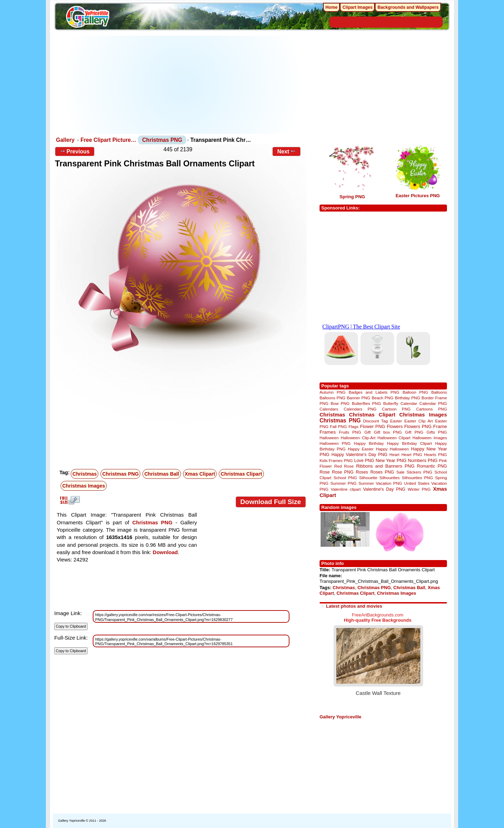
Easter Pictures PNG (418, 196)
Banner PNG (359, 398)
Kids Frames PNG (336, 460)
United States (417, 483)
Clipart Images (357, 7)
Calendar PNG (433, 403)
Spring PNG (352, 197)
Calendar (409, 403)
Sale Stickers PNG (414, 472)
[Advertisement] (182, 85)
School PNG (345, 478)
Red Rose (344, 466)
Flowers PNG (418, 426)
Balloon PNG (415, 392)
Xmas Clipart (200, 474)
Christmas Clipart (241, 474)
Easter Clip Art (418, 421)
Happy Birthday (369, 443)
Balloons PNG (332, 398)
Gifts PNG (437, 432)
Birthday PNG (407, 398)
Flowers (395, 426)
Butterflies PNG (366, 403)
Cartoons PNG (432, 409)
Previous (75, 151)
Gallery (65, 140)
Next (286, 151)
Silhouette (368, 478)
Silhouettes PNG (417, 478)
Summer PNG (344, 483)
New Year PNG (391, 460)
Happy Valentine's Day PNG (359, 455)
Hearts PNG (436, 454)
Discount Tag (375, 421)
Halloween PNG (335, 443)
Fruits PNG (350, 432)
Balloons (439, 392)
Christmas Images (84, 486)
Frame (440, 426)
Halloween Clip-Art (358, 438)
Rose (325, 472)
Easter (396, 421)
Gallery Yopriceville (340, 717)
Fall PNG (338, 426)
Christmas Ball (162, 474)
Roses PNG (382, 472)
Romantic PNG (432, 466)
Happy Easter (361, 449)
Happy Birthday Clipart (409, 443)
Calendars (329, 409)
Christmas (85, 474)
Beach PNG (383, 398)
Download (165, 552)
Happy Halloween (392, 449)
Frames (328, 432)
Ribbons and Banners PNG (385, 466)
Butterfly (391, 403)
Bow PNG (340, 403)
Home (332, 7)
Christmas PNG (162, 140)
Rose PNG (343, 472)
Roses (362, 472)
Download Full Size (271, 502)
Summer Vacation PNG (380, 483)
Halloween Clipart (394, 438)
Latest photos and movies (354, 606)
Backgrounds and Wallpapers (408, 7)
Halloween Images (430, 438)
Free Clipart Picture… (108, 140)
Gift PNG (414, 432)
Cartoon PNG (396, 409)
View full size (69, 500)
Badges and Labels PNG (374, 392)
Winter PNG (419, 489)
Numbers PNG (423, 460)
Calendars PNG (360, 409)
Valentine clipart (346, 489)
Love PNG (364, 461)
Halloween (329, 438)
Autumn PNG (332, 392)
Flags (354, 426)
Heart (395, 454)
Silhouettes (390, 478)
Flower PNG (373, 426)
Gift (367, 432)
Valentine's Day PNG (384, 489)
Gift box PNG (388, 432)
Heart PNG (412, 454)
